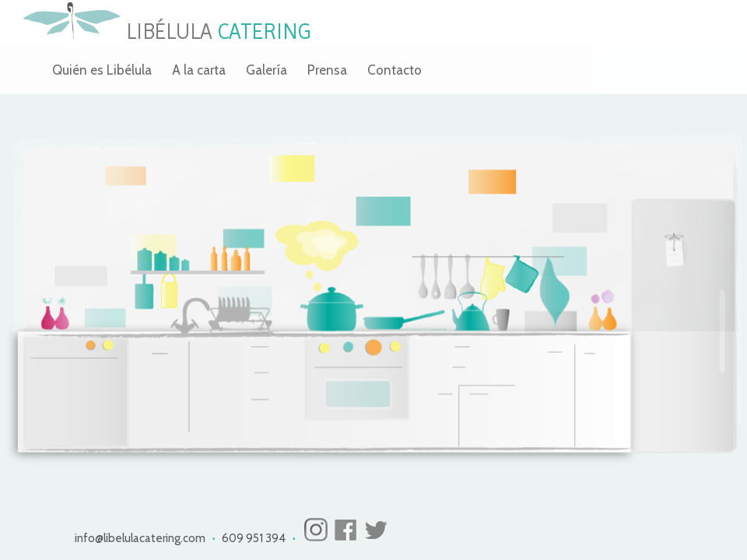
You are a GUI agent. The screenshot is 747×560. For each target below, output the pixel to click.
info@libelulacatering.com (141, 538)
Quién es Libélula (102, 70)
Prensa (327, 70)
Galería (267, 70)
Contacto (395, 70)
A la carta (199, 70)
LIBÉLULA (167, 31)
